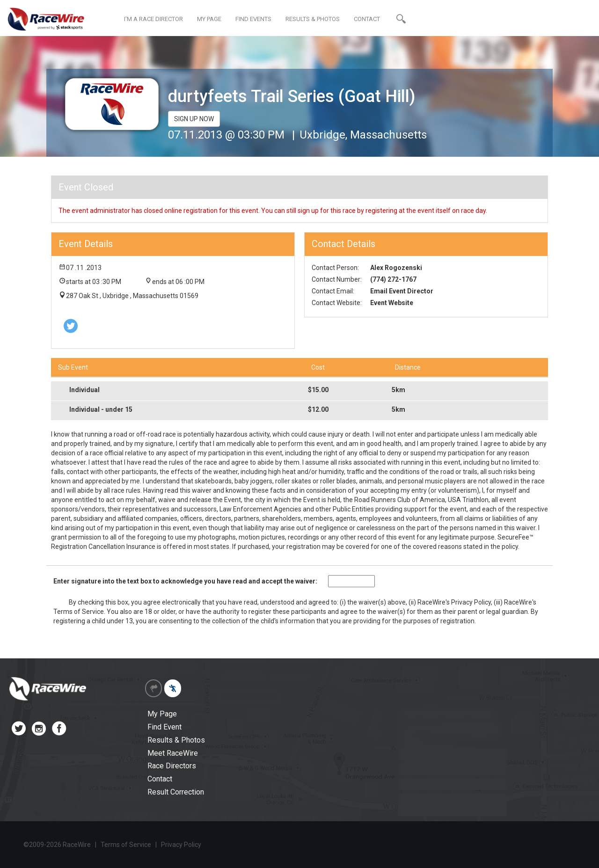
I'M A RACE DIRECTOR (153, 19)
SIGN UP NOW (194, 119)
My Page (162, 714)
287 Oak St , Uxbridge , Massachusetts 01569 (132, 296)
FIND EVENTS (253, 19)
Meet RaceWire (173, 753)
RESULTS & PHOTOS (313, 19)
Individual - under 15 (101, 409)
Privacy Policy (471, 602)
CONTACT (367, 19)
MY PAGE (209, 19)
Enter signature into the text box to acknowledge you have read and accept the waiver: (185, 581)
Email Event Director (402, 291)
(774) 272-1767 (393, 279)
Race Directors (172, 766)
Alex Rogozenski (396, 268)
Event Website (392, 303)
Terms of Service (79, 612)
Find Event (164, 727)
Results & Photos (176, 740)
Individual (84, 390)
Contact (160, 779)
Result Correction (176, 792)
